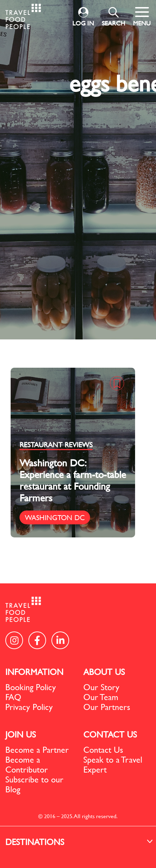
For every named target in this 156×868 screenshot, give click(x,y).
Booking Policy (31, 687)
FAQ (13, 697)
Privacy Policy (29, 707)
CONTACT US (110, 734)
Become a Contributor (27, 764)
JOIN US (21, 734)
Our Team (101, 697)
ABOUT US (104, 672)
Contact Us (103, 750)
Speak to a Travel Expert (113, 764)
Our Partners (107, 707)
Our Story (101, 687)
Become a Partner (37, 750)
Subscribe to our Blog (34, 784)
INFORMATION (34, 672)
